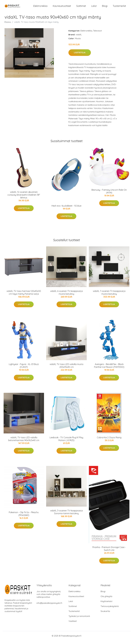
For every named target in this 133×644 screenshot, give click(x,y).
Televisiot (97, 34)
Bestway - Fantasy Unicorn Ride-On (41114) (109, 195)
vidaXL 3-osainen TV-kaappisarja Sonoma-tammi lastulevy (66, 516)
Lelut (94, 8)
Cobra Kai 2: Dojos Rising (109, 441)
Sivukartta (105, 615)
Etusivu (8, 26)
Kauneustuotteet (62, 8)
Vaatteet (73, 625)
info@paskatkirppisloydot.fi (49, 607)
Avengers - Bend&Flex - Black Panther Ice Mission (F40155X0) (109, 369)
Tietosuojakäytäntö (110, 610)
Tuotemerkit (119, 8)
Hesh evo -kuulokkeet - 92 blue (66, 209)
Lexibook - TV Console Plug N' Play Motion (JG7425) (66, 442)
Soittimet (81, 8)
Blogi (105, 8)
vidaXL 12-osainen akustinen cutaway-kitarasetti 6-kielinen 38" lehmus (24, 198)
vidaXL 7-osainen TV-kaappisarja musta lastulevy (109, 296)
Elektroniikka (40, 8)
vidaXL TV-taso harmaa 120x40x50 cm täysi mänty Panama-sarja (24, 296)
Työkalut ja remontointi (79, 620)
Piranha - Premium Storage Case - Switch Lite (109, 552)
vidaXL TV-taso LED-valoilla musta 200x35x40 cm (66, 369)
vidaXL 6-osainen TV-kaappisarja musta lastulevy (66, 296)
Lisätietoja (80, 56)
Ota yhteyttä (106, 600)
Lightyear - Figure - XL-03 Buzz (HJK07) (24, 369)
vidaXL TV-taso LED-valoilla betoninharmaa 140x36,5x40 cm (24, 442)
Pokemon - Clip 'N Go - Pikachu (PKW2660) (24, 517)
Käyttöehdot (106, 605)
